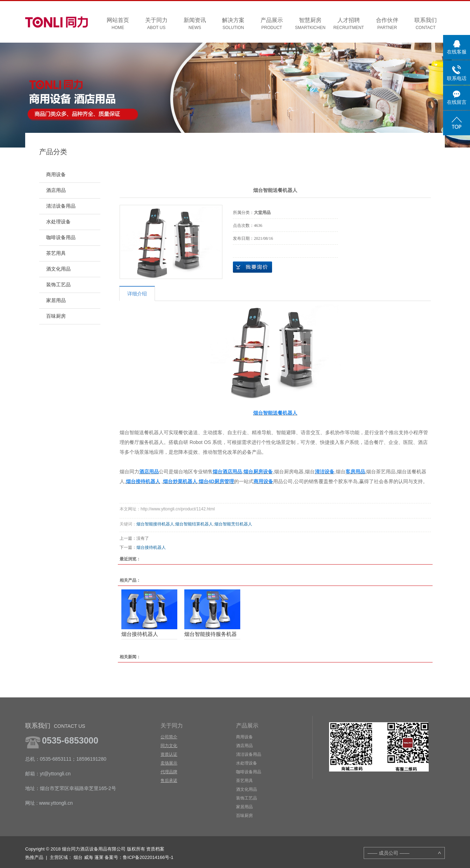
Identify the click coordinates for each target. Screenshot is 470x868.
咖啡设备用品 (61, 238)
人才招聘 (349, 24)
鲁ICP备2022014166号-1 (148, 857)
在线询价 (252, 267)
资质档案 (155, 849)
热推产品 (34, 857)
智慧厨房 (310, 24)
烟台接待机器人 (151, 547)
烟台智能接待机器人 (155, 524)
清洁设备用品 (61, 206)
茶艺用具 (56, 253)
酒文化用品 (58, 269)
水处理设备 (58, 222)
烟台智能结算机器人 (194, 524)
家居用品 (56, 300)
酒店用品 (56, 190)
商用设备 (56, 175)
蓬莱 (99, 857)
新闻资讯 (195, 24)
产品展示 (272, 24)
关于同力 (156, 24)
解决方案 (233, 24)
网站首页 (118, 24)
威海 (88, 857)
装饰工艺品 (58, 285)
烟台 (78, 857)
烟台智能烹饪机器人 (233, 524)
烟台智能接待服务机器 (211, 634)
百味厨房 (56, 316)
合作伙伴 (387, 24)
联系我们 (426, 24)
